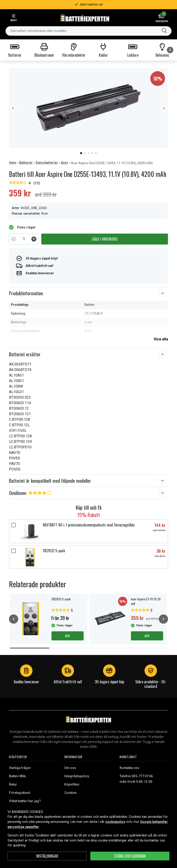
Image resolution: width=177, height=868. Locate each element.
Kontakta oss (129, 768)
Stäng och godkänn (130, 856)
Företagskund (20, 793)
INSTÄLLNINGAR (47, 856)
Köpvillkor (72, 784)
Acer (64, 163)
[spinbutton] (24, 239)
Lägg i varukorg (105, 239)
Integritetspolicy (77, 776)
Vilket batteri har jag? (25, 801)
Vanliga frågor (20, 768)
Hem (13, 163)
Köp (68, 636)
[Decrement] (14, 239)
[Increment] (34, 239)
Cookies (71, 793)
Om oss (70, 768)
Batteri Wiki (17, 776)
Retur (13, 784)
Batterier (26, 163)
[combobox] (88, 31)
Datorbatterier (47, 163)
